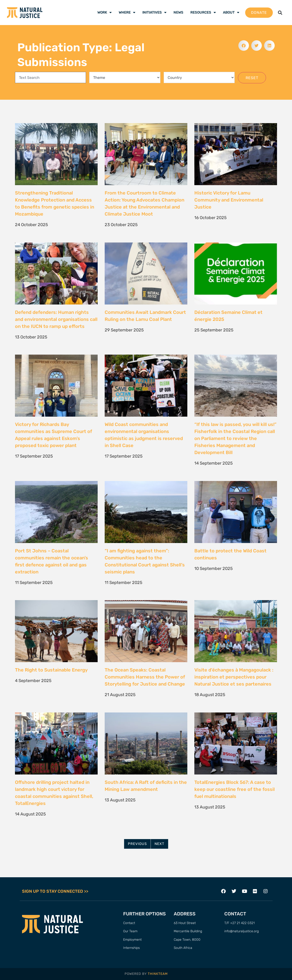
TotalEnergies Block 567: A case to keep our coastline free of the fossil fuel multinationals (235, 789)
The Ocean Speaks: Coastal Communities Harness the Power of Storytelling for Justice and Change (145, 677)
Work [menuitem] (105, 12)
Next (159, 844)
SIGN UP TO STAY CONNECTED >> (55, 891)
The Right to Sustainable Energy (51, 670)
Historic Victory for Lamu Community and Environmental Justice (229, 200)
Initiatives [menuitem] (154, 12)
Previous (137, 844)
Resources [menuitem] (203, 12)
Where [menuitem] (127, 12)
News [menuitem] (178, 12)
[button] (280, 13)
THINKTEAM (158, 974)
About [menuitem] (231, 12)
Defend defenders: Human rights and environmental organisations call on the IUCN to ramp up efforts (56, 319)
